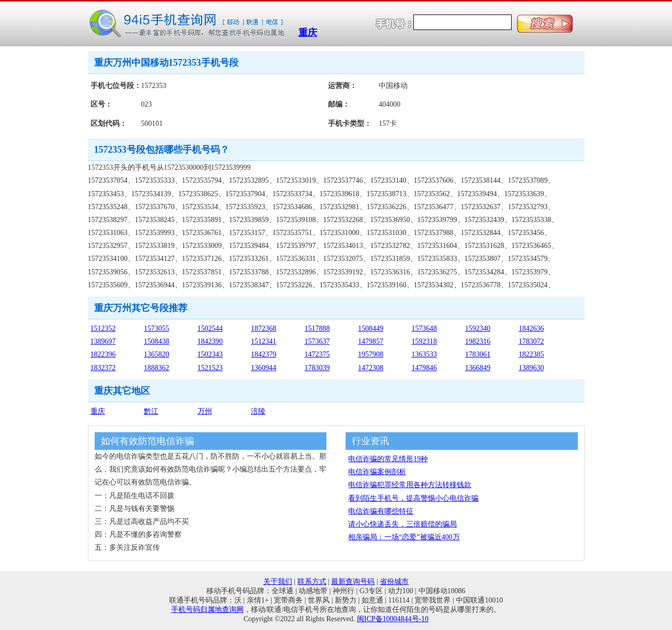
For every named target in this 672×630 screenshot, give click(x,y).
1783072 (532, 341)
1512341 (264, 341)
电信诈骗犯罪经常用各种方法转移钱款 (410, 485)
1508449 (371, 328)
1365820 (156, 354)
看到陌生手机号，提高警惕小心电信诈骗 (413, 498)
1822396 (103, 354)
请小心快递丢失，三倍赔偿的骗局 (402, 524)
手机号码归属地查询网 (207, 610)
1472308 (371, 368)
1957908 (371, 354)
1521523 (210, 368)
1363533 (424, 354)
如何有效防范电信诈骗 (147, 441)
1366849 (478, 368)
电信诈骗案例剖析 (377, 472)
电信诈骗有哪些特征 (381, 511)
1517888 (317, 328)
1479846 (424, 368)
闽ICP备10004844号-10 (393, 619)
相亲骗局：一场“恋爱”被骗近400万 (404, 537)
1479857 (371, 341)
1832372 (103, 368)
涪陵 (258, 411)
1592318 (424, 341)
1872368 (264, 328)
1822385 (532, 354)
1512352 (103, 328)
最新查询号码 (353, 582)
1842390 (210, 341)
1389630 (532, 368)
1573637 (317, 341)
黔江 (151, 411)
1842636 (532, 328)
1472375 (317, 354)
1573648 (424, 328)
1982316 (478, 341)
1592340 (478, 328)
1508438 (156, 341)
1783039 (317, 368)
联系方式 (312, 582)
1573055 (156, 328)
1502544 (210, 328)
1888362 (156, 368)
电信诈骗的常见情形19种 (388, 459)
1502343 (210, 354)
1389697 (103, 341)
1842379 (264, 354)
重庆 (308, 33)
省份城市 (394, 582)
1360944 (264, 368)
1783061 (478, 354)
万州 (205, 411)
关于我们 (278, 582)
